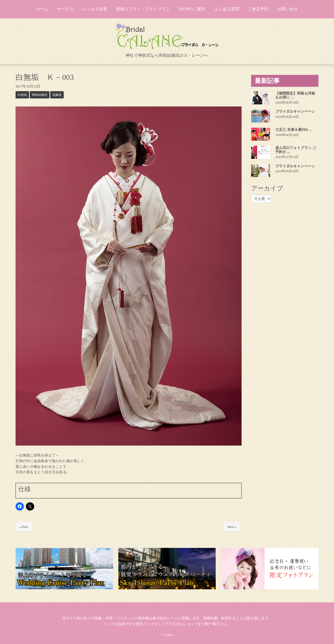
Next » (232, 527)
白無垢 (22, 95)
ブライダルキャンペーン (295, 112)
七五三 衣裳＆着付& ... (293, 130)
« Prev (24, 527)
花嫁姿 (57, 95)
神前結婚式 (40, 95)
